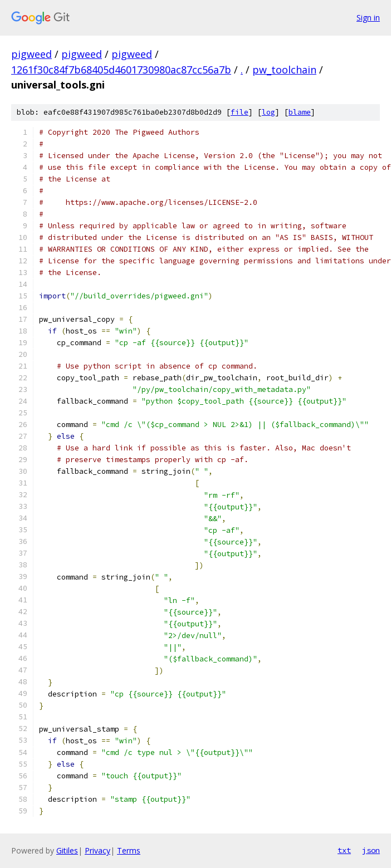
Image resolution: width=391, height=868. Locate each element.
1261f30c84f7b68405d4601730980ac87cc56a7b (121, 70)
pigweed (31, 54)
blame (300, 112)
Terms (129, 850)
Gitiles (67, 850)
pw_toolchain (284, 70)
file (240, 112)
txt (344, 850)
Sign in (368, 18)
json (371, 850)
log (268, 112)
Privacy (97, 850)
